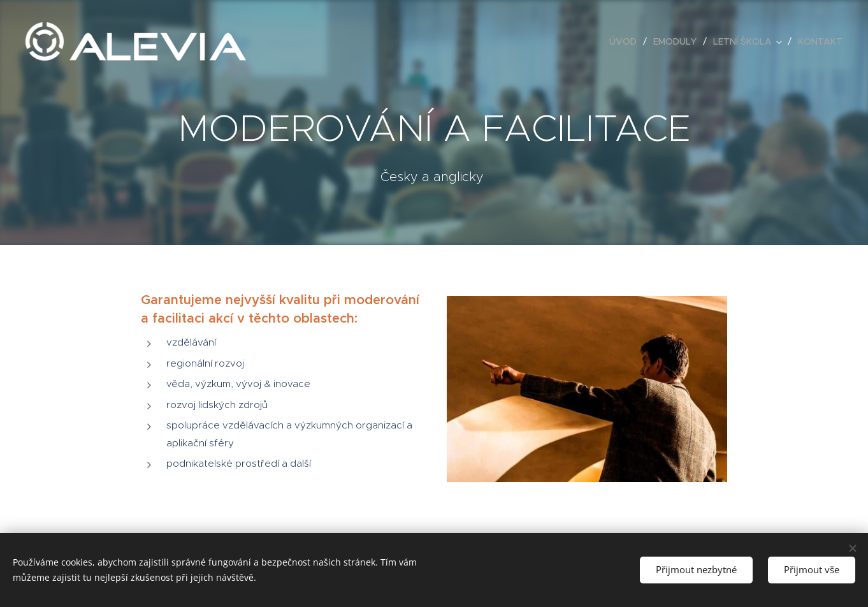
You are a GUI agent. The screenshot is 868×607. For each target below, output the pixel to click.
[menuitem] (626, 41)
